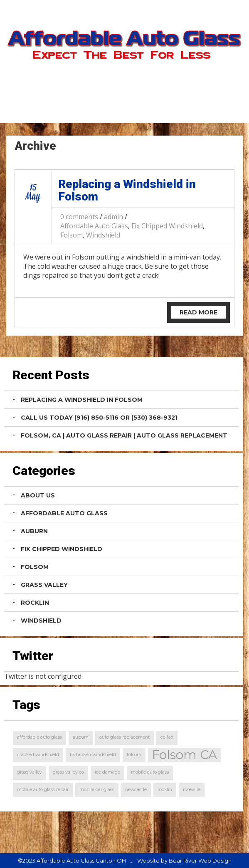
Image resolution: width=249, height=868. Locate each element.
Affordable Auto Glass (94, 226)
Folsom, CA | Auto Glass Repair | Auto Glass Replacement (124, 435)
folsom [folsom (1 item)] (134, 755)
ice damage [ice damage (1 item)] (107, 772)
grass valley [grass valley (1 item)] (30, 772)
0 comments (79, 217)
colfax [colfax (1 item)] (167, 737)
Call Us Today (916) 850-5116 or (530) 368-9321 (99, 418)
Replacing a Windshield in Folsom (127, 190)
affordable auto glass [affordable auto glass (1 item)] (39, 737)
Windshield (103, 235)
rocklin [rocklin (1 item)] (165, 790)
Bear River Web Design (200, 861)
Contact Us (211, 109)
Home (160, 109)
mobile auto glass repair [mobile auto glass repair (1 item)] (43, 790)
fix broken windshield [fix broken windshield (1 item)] (93, 755)
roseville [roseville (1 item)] (192, 790)
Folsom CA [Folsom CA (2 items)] (185, 755)
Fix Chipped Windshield (167, 226)
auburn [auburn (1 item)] (81, 737)
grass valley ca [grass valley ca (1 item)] (68, 772)
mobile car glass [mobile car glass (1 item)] (97, 790)
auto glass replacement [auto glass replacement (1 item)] (124, 737)
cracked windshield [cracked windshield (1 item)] (38, 755)
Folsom (71, 235)
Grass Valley (44, 585)
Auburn (34, 531)
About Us (38, 495)
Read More (198, 312)
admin (113, 217)
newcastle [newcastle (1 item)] (136, 790)
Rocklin (35, 603)
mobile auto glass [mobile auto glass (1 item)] (150, 772)
